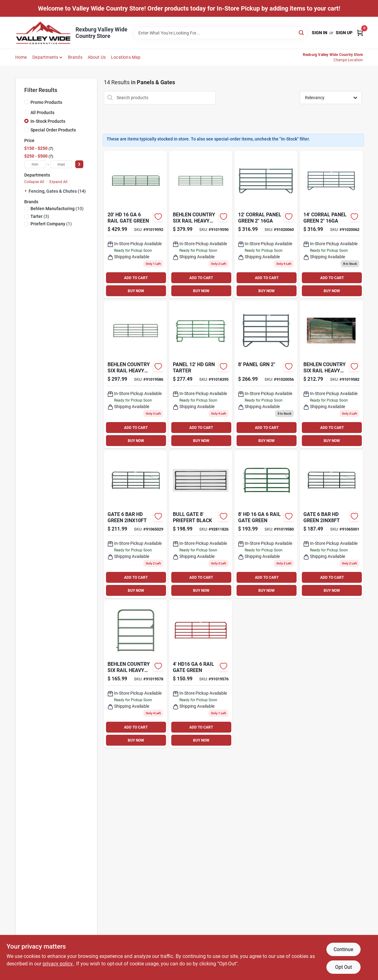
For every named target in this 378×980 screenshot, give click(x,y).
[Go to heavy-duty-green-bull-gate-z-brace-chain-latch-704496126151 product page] (135, 524)
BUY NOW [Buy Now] (136, 291)
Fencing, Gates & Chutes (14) (57, 191)
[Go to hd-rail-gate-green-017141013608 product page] (135, 225)
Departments (45, 57)
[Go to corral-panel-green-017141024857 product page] (266, 225)
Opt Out (343, 967)
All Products (42, 113)
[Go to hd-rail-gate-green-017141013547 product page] (266, 524)
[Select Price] (79, 164)
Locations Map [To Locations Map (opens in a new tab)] (126, 57)
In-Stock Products (48, 121)
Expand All (58, 182)
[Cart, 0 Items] (360, 33)
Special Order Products (53, 130)
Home (21, 57)
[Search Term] (220, 33)
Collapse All (34, 182)
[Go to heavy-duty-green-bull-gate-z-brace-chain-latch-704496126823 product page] (331, 524)
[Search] (302, 32)
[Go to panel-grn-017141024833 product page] (266, 374)
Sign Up (344, 33)
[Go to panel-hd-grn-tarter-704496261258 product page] (201, 374)
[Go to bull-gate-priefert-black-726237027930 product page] (201, 524)
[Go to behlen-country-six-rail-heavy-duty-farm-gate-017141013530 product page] (135, 674)
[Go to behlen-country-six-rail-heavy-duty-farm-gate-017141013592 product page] (201, 225)
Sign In (320, 33)
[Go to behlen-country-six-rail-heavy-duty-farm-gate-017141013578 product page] (135, 374)
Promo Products (46, 102)
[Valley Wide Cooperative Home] (43, 33)
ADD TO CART (136, 278)
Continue (343, 949)
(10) (57, 209)
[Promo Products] (26, 102)
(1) (51, 224)
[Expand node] (26, 191)
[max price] (61, 164)
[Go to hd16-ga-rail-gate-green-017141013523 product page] (201, 674)
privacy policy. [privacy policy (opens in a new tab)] (58, 964)
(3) (40, 216)
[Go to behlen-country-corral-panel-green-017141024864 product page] (331, 225)
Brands (75, 57)
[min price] (35, 164)
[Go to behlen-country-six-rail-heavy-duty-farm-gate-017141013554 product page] (331, 374)
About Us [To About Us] (97, 57)
